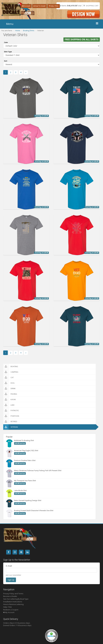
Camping (11, 372)
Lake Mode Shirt (20, 491)
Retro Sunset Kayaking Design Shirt (28, 500)
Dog (9, 383)
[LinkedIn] (27, 552)
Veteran (11, 427)
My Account (9, 612)
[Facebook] (9, 552)
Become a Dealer (10, 596)
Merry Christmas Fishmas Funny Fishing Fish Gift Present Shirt (38, 471)
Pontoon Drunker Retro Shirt (25, 460)
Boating (11, 366)
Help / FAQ (54, 6)
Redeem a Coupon (11, 610)
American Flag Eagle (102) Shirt (26, 451)
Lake (9, 405)
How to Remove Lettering (13, 604)
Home (18, 30)
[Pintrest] (21, 552)
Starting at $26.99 (42, 116)
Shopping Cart (92, 6)
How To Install (39, 6)
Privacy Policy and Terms (13, 594)
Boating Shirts (29, 30)
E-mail (9, 566)
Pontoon (11, 416)
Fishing (10, 394)
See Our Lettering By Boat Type (16, 599)
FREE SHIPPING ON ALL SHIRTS (82, 39)
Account (26, 6)
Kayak (10, 399)
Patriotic (11, 410)
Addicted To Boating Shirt (24, 440)
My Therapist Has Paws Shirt (25, 481)
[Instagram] (15, 552)
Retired (10, 421)
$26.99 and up (20, 443)
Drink (9, 388)
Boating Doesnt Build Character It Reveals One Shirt (34, 511)
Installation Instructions (13, 602)
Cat (8, 377)
